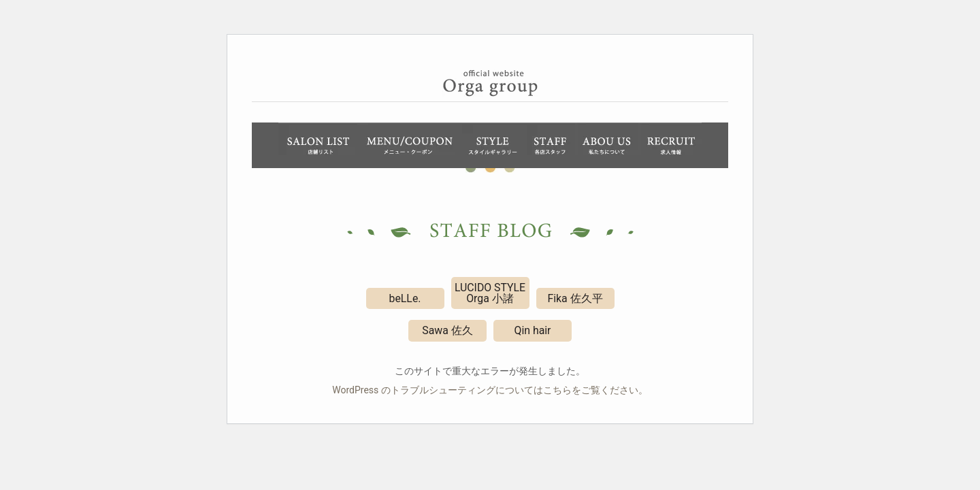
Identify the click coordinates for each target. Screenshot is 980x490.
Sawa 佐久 (447, 330)
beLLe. (405, 298)
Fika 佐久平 (575, 298)
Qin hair (533, 330)
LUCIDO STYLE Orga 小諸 (490, 293)
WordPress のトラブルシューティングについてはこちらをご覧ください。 (490, 390)
